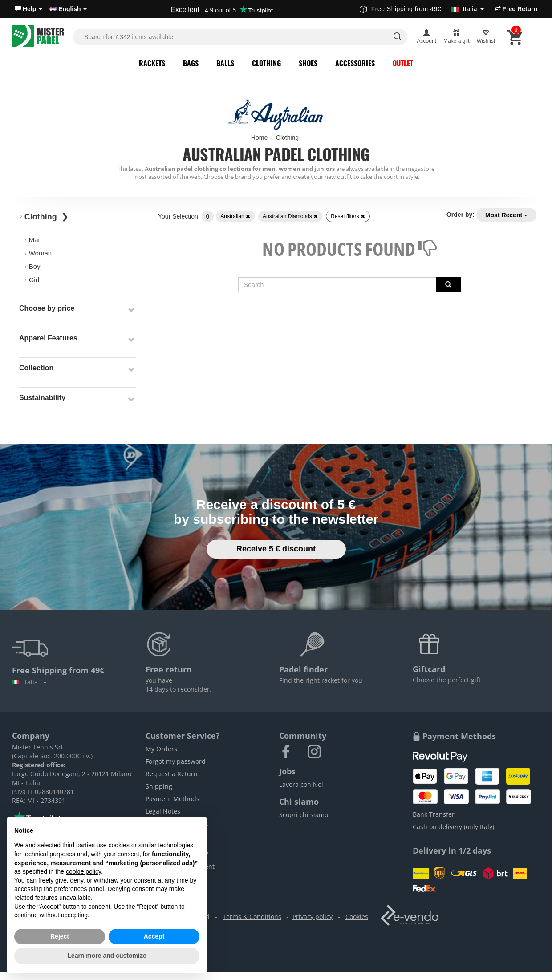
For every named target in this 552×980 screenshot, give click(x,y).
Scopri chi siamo (304, 815)
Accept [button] (154, 936)
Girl (34, 280)
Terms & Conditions (252, 917)
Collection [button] (36, 368)
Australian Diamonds (290, 216)
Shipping (159, 786)
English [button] (68, 9)
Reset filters (348, 216)
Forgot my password (176, 761)
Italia (29, 682)
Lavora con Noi (301, 784)
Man (35, 240)
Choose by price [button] (47, 308)
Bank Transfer (434, 814)
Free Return (516, 9)
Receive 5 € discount (276, 549)
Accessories (355, 63)
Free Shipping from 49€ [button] (422, 9)
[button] (28, 9)
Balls (225, 63)
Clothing (266, 63)
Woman (40, 253)
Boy (35, 266)
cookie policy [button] (83, 871)
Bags (191, 63)
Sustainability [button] (42, 398)
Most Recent (506, 215)
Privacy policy (313, 917)
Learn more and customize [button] (107, 956)
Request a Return (172, 774)
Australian (235, 216)
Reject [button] (60, 936)
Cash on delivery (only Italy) (453, 827)
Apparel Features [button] (48, 338)
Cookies (357, 917)
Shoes (308, 63)
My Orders (161, 749)
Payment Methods (172, 799)
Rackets (152, 63)
